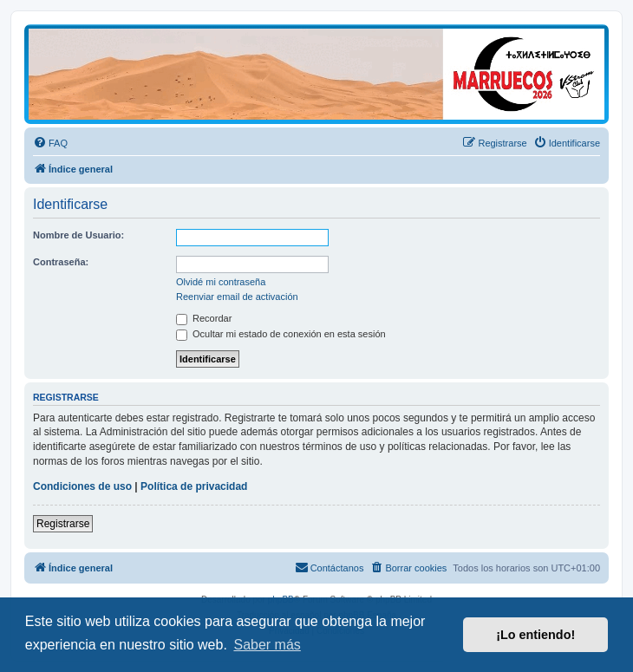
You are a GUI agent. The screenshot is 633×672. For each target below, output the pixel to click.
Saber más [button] (267, 645)
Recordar (204, 318)
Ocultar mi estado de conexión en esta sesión (281, 334)
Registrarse (63, 524)
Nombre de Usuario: (78, 235)
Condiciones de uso (82, 486)
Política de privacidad (194, 486)
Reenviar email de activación (237, 297)
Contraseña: (61, 262)
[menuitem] (50, 143)
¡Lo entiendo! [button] (535, 635)
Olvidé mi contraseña (221, 282)
